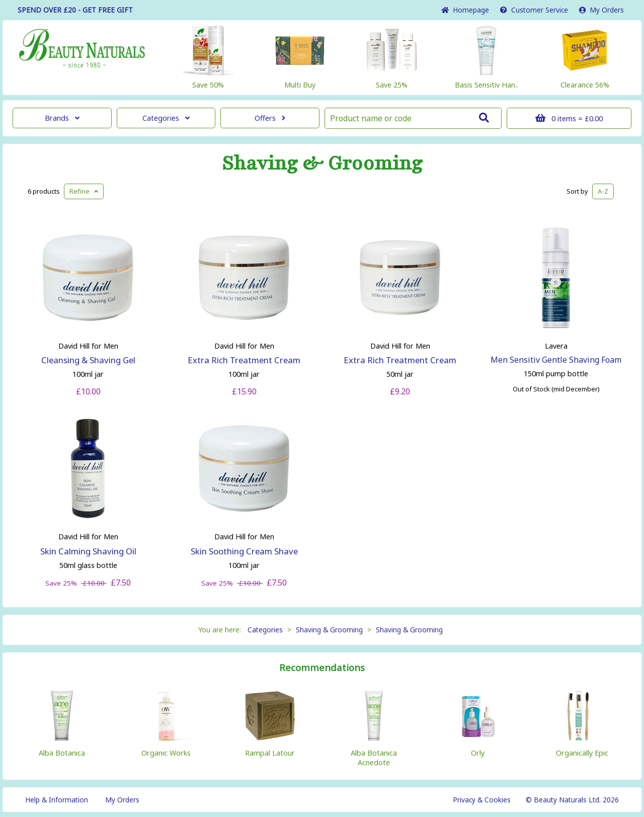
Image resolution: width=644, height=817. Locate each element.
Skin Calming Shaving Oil (88, 551)
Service (534, 10)
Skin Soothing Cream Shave (244, 551)
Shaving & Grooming (322, 164)
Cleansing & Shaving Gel (88, 360)
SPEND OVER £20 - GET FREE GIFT (75, 10)
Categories (166, 118)
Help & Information (57, 800)
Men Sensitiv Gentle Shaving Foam (556, 360)
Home (465, 10)
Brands (62, 118)
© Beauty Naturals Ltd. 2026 (572, 800)
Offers (270, 118)
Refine (84, 191)
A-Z (603, 191)
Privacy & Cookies (482, 800)
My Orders (601, 10)
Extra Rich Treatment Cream (244, 360)
